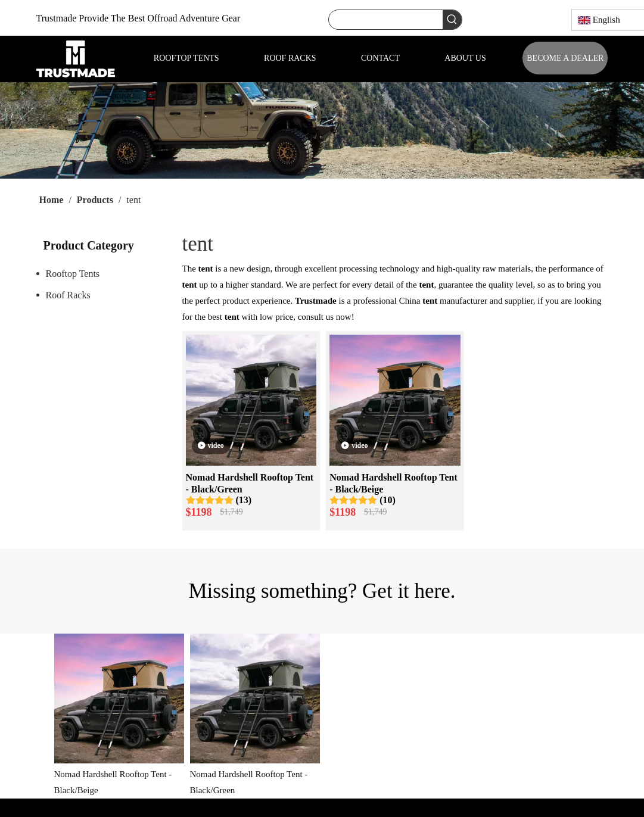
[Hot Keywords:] (452, 20)
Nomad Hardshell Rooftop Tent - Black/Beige (393, 483)
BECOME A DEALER (565, 58)
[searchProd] (386, 20)
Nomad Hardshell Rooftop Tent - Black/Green (250, 483)
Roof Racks (68, 295)
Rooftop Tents (73, 274)
